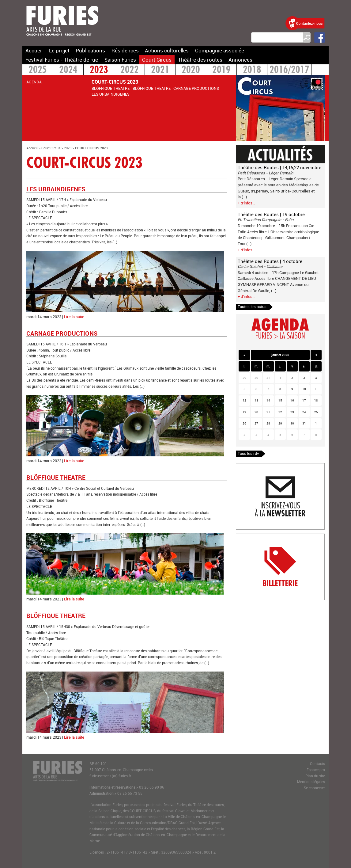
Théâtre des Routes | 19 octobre (271, 214)
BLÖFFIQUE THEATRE (111, 88)
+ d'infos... (246, 203)
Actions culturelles (167, 50)
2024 (68, 70)
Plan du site (315, 776)
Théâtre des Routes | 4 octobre (270, 261)
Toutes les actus (252, 306)
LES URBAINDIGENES (111, 94)
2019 (221, 70)
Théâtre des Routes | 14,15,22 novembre (279, 167)
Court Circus (157, 60)
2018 (252, 70)
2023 (99, 70)
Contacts (317, 764)
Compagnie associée (220, 50)
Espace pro (316, 770)
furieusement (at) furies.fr (110, 776)
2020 (191, 70)
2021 (160, 70)
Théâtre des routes (200, 60)
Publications (90, 50)
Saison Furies (120, 60)
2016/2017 (289, 70)
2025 (38, 70)
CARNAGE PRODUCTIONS (196, 88)
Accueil (34, 50)
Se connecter (314, 788)
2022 (130, 70)
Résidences (125, 50)
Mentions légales (311, 782)
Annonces (240, 60)
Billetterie (244, 537)
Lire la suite (74, 317)
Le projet (59, 50)
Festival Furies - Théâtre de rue (62, 60)
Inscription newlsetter (255, 466)
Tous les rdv (248, 453)
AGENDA (34, 82)
